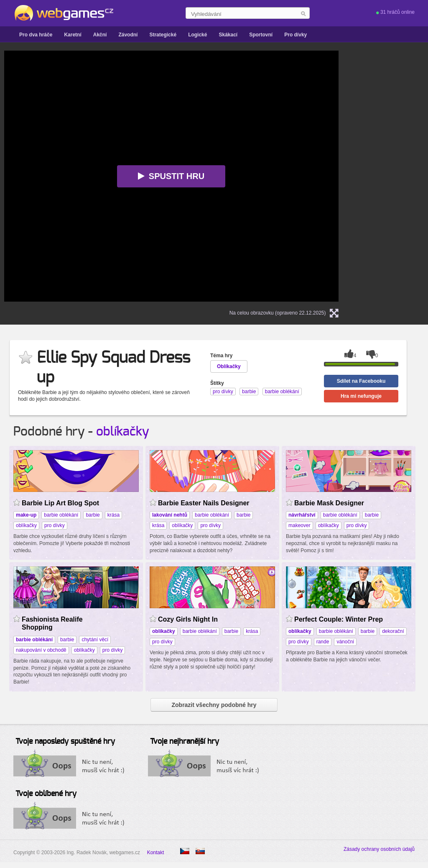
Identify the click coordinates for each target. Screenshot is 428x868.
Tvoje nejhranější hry (185, 742)
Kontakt (156, 853)
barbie (93, 515)
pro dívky (55, 525)
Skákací (228, 35)
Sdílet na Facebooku (361, 381)
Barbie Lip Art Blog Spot (60, 503)
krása (113, 515)
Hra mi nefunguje (361, 396)
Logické (197, 35)
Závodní (128, 35)
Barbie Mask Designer (329, 503)
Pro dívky (296, 35)
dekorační (393, 631)
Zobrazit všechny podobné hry (214, 705)
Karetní (73, 35)
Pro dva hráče (36, 35)
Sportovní (261, 35)
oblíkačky (123, 432)
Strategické (163, 35)
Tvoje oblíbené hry (46, 794)
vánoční (345, 642)
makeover (299, 525)
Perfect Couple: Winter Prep (339, 619)
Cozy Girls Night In (188, 619)
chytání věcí (95, 640)
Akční (100, 35)
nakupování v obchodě (41, 650)
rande (323, 642)
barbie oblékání (61, 515)
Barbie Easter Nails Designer (204, 503)
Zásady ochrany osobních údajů (379, 849)
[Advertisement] (398, 176)
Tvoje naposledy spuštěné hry (65, 742)
